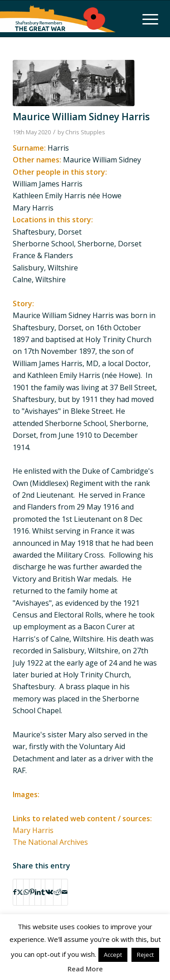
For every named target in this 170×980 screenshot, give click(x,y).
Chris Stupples (85, 132)
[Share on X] (20, 892)
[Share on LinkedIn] (38, 892)
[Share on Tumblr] (43, 892)
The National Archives (50, 842)
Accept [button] (113, 955)
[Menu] (146, 19)
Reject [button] (145, 955)
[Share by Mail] (65, 892)
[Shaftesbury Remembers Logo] (58, 19)
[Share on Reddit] (57, 892)
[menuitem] (146, 19)
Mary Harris (33, 830)
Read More (85, 969)
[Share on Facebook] (15, 892)
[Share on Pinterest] (32, 892)
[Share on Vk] (49, 892)
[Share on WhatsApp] (26, 892)
